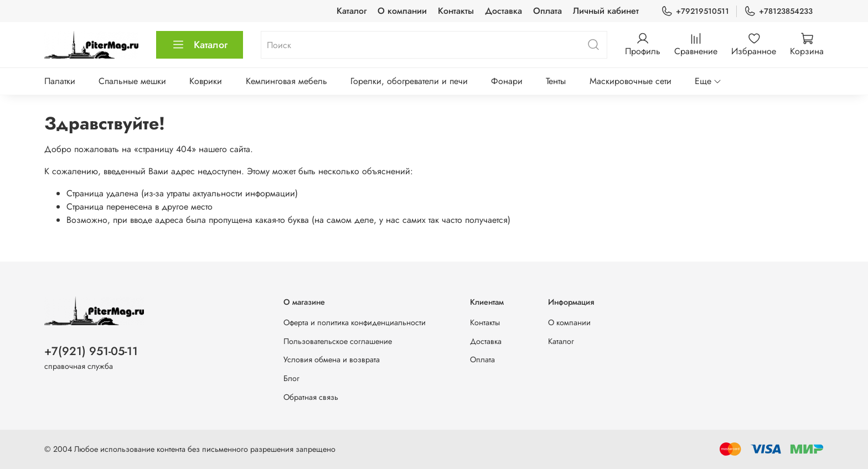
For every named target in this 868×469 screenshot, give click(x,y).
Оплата (547, 11)
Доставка (503, 11)
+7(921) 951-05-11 (91, 351)
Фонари (507, 81)
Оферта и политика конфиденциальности (355, 322)
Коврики (206, 81)
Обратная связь (311, 397)
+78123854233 (778, 11)
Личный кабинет (606, 11)
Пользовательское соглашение (338, 341)
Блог (291, 378)
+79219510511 (695, 11)
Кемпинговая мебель (286, 81)
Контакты (456, 11)
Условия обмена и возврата (332, 359)
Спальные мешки (132, 81)
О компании (402, 11)
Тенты (556, 81)
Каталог (352, 11)
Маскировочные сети (631, 81)
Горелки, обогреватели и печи (409, 81)
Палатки (60, 81)
